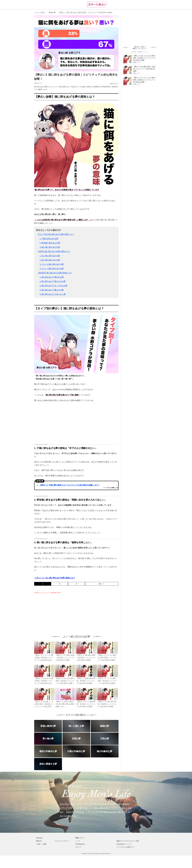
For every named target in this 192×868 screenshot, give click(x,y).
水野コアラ (38, 83)
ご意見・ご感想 (41, 844)
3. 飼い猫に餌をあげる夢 (50, 247)
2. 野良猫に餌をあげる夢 (50, 243)
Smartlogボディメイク (124, 844)
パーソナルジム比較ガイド (125, 847)
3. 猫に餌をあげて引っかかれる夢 (54, 286)
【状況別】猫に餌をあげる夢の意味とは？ (55, 273)
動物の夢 (52, 12)
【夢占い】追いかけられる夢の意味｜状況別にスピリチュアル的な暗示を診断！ (144, 58)
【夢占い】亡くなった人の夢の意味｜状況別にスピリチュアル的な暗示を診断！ (144, 80)
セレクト (78, 847)
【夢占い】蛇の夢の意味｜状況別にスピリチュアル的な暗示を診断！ (144, 69)
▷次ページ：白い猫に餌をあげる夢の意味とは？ (55, 578)
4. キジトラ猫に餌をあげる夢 (52, 269)
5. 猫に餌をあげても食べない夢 (53, 294)
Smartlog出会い (81, 844)
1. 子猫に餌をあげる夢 (49, 239)
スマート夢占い (40, 12)
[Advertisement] (55, 612)
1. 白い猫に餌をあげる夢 (50, 256)
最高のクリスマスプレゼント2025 (128, 841)
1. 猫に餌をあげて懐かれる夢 (52, 277)
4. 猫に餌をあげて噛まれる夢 (52, 290)
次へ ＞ (102, 584)
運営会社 (39, 841)
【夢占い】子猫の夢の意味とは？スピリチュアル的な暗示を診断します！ (70, 485)
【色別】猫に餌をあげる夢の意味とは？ (54, 251)
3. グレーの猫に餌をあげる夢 (52, 264)
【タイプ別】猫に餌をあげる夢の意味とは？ (56, 234)
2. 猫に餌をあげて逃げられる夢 (53, 281)
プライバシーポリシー (62, 841)
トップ (78, 841)
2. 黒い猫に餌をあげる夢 (50, 260)
